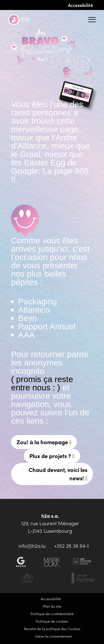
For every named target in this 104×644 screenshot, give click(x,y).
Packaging (37, 301)
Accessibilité (80, 5)
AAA (26, 335)
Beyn (27, 318)
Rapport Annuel (47, 326)
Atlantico (34, 310)
